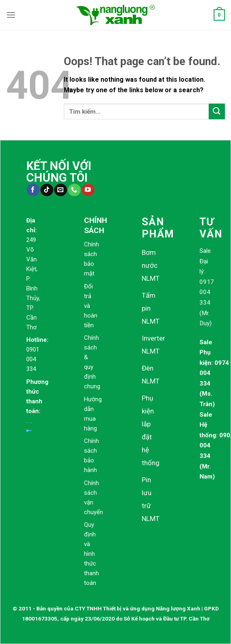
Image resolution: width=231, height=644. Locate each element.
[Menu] (11, 15)
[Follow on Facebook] (33, 190)
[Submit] (217, 111)
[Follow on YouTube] (88, 190)
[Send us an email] (60, 190)
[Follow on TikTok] (47, 190)
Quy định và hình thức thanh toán (91, 554)
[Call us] (74, 190)
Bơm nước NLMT (151, 265)
